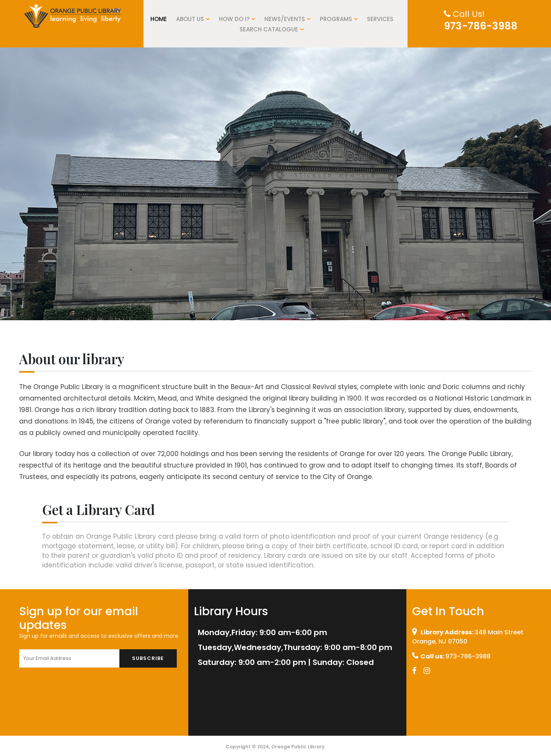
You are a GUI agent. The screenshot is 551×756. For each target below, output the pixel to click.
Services (380, 19)
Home (159, 19)
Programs (339, 19)
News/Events (288, 19)
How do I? (237, 19)
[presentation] (77, 692)
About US (193, 19)
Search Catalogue (272, 29)
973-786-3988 (481, 26)
